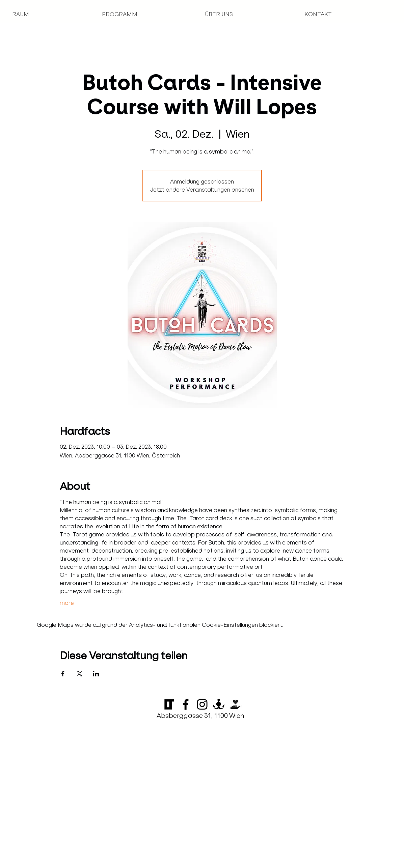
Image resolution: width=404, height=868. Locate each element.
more (67, 603)
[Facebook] (186, 704)
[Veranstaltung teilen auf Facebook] (63, 674)
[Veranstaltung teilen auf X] (79, 674)
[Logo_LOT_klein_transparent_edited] (169, 704)
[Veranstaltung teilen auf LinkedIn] (96, 674)
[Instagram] (202, 704)
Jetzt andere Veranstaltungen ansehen (202, 190)
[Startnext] (235, 704)
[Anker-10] (219, 704)
